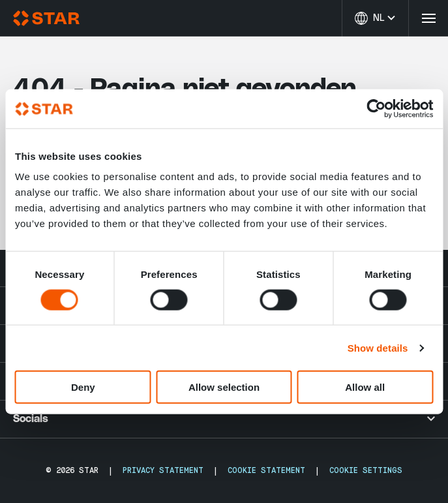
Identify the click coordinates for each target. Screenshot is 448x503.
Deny (83, 387)
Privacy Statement (163, 470)
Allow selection (224, 387)
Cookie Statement (266, 470)
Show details (378, 347)
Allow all (365, 387)
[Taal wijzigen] (375, 18)
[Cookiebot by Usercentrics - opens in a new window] (376, 108)
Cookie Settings (366, 470)
